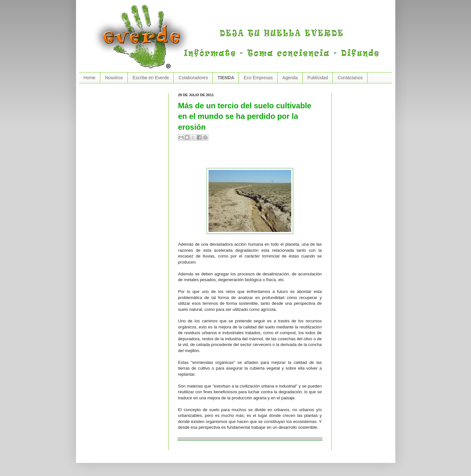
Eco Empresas (258, 78)
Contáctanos (350, 78)
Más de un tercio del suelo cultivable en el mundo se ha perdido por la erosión (245, 116)
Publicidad (318, 78)
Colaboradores (193, 78)
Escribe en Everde (151, 78)
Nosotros (114, 78)
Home (90, 78)
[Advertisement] (253, 157)
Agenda (290, 78)
